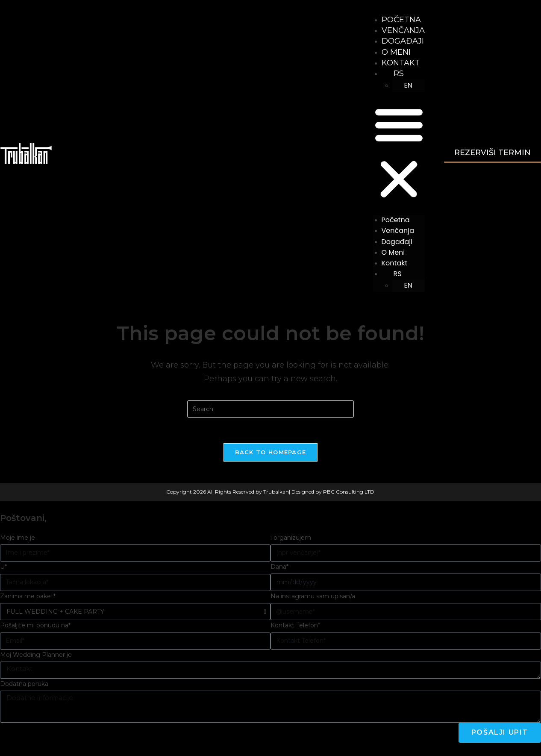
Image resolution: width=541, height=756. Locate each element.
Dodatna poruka (24, 684)
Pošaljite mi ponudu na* (35, 625)
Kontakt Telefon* (295, 625)
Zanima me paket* (28, 596)
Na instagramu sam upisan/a (313, 596)
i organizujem (291, 538)
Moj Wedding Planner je (36, 655)
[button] (399, 153)
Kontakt (401, 63)
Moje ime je (18, 538)
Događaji (403, 41)
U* (3, 567)
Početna (401, 20)
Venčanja (403, 30)
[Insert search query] (270, 409)
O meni (396, 52)
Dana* (279, 567)
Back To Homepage (271, 452)
